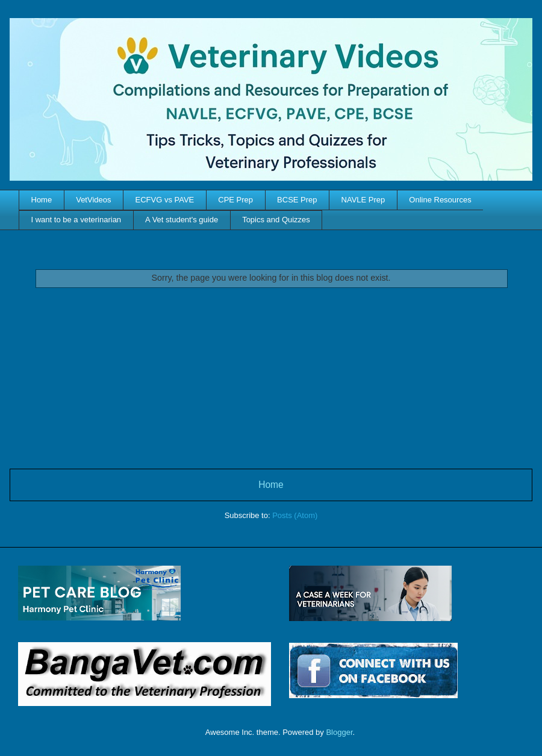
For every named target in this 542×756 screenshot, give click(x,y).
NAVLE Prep (363, 200)
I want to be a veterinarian (76, 220)
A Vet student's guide (182, 220)
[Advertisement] (271, 378)
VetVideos (93, 200)
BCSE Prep (297, 200)
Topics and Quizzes (276, 220)
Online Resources (440, 200)
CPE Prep (235, 200)
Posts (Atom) (295, 515)
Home (42, 200)
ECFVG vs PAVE (165, 200)
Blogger (339, 732)
